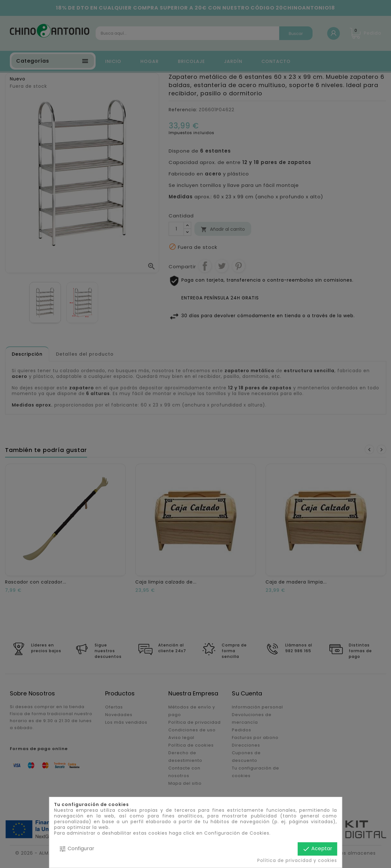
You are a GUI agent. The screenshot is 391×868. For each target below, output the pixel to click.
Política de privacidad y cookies (297, 860)
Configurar (77, 849)
